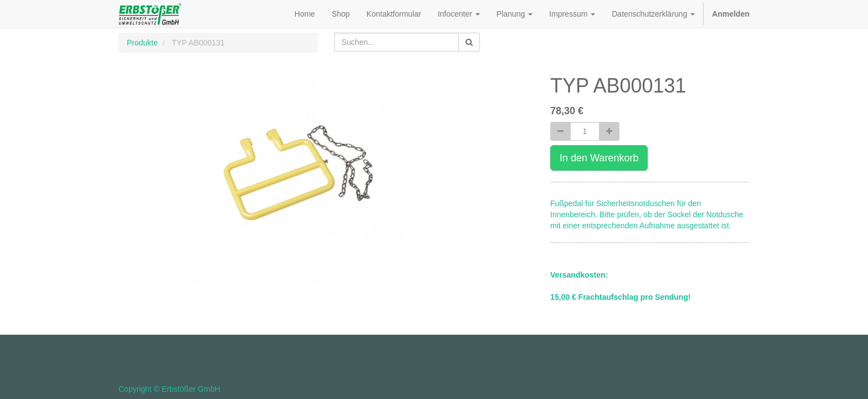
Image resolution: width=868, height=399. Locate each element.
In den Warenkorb (599, 158)
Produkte (142, 43)
